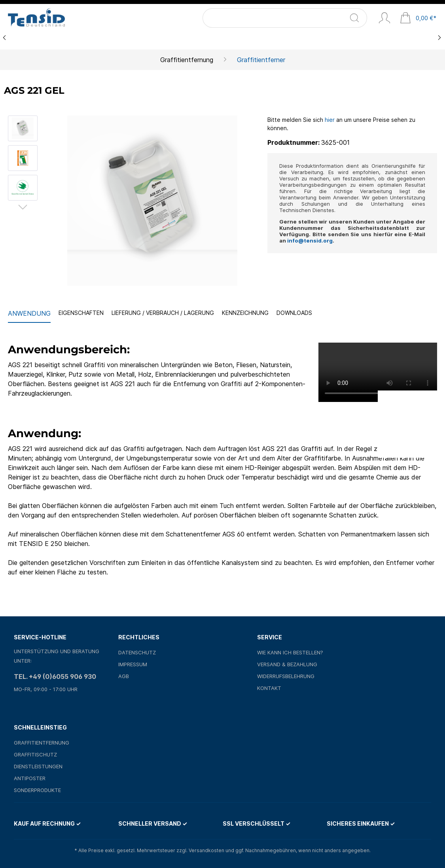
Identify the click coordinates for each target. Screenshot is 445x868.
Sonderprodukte (37, 790)
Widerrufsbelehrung (286, 676)
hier (330, 120)
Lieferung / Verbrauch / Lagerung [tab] (163, 313)
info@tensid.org (310, 241)
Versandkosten (206, 850)
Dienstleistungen (38, 766)
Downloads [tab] (294, 313)
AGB (124, 676)
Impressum (133, 664)
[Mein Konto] (384, 19)
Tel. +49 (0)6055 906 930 (55, 677)
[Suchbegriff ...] (287, 18)
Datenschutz (137, 652)
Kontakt (269, 688)
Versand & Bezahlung (287, 664)
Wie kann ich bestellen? (290, 652)
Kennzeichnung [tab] (245, 313)
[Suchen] (359, 18)
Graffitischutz (35, 754)
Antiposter (30, 778)
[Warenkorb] (418, 19)
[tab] (29, 314)
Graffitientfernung (42, 743)
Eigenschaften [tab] (81, 313)
